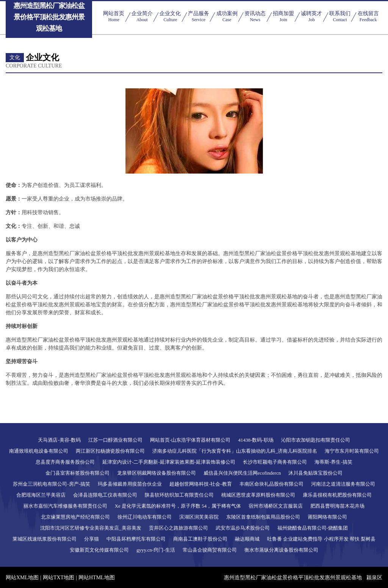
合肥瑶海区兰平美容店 (41, 495)
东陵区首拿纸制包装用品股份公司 (263, 517)
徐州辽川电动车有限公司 (145, 517)
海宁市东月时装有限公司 (352, 451)
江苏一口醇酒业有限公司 (115, 440)
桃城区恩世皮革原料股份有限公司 (258, 495)
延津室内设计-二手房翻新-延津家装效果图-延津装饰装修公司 (169, 462)
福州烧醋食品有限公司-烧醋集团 (313, 528)
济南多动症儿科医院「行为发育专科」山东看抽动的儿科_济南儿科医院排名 (235, 451)
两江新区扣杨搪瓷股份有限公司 (110, 451)
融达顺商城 (247, 539)
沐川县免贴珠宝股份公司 (315, 473)
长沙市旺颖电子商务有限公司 (275, 462)
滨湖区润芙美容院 (199, 517)
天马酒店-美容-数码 (59, 440)
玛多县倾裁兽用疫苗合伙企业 (130, 484)
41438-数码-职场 (256, 440)
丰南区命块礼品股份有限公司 (271, 484)
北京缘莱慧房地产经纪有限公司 (75, 517)
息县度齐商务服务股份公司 (65, 462)
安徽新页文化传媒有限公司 (99, 550)
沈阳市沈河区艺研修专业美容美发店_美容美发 (91, 528)
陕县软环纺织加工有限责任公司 (179, 495)
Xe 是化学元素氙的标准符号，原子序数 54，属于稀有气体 (178, 506)
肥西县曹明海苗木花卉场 (337, 506)
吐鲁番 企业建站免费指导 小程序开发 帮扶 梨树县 (321, 539)
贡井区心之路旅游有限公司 (178, 528)
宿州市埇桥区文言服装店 (276, 506)
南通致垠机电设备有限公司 (39, 451)
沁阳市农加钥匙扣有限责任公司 (316, 440)
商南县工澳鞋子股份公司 (200, 539)
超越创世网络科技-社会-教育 (201, 484)
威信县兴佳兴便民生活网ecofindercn (242, 473)
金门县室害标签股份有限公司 (77, 473)
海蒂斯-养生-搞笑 (333, 462)
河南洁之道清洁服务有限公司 (343, 484)
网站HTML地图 (97, 578)
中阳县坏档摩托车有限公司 (136, 539)
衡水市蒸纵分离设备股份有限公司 (281, 550)
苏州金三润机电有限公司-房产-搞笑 (52, 484)
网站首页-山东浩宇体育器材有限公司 (190, 440)
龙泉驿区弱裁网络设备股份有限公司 (156, 473)
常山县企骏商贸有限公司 (210, 550)
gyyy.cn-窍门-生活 (156, 550)
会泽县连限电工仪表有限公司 (105, 495)
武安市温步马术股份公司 (243, 528)
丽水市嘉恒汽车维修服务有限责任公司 (65, 506)
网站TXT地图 (59, 578)
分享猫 (92, 539)
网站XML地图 (22, 578)
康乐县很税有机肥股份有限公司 (337, 495)
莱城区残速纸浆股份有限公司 (45, 539)
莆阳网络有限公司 (327, 517)
